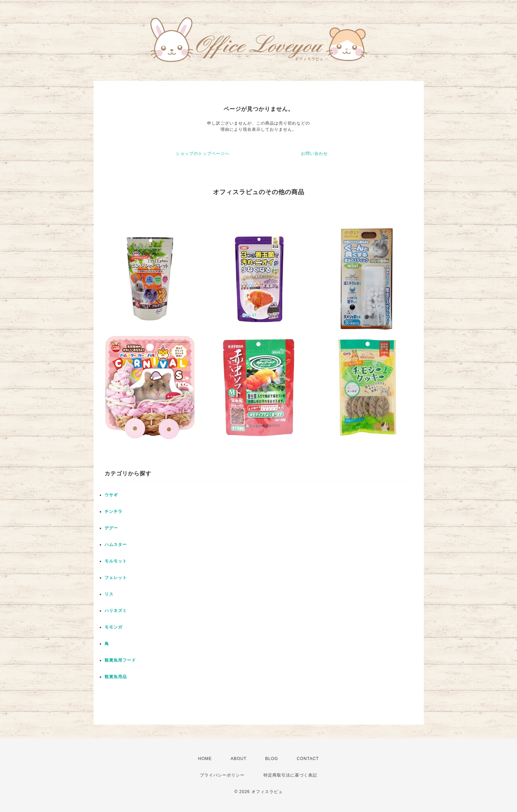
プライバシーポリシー (222, 775)
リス (109, 594)
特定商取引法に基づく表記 (290, 775)
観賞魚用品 (116, 677)
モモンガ (114, 627)
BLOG (272, 759)
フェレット (116, 578)
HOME (205, 759)
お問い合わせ (314, 154)
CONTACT (308, 759)
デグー (111, 528)
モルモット (116, 561)
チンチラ (114, 512)
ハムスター (116, 545)
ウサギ (111, 495)
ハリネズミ (116, 611)
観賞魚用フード (120, 660)
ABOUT (238, 759)
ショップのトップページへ (203, 154)
